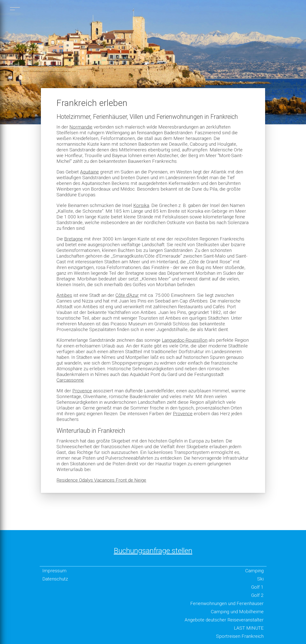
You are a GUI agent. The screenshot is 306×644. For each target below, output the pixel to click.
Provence (82, 391)
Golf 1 (257, 587)
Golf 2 (257, 595)
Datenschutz (55, 579)
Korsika (141, 205)
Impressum (54, 571)
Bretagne (73, 239)
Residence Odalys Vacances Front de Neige (101, 480)
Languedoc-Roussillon (185, 340)
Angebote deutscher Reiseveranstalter (224, 620)
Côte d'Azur (127, 295)
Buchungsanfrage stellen (153, 551)
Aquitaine (89, 172)
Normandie (81, 127)
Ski (260, 579)
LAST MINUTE (249, 628)
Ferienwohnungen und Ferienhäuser (227, 603)
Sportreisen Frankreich (240, 636)
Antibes (64, 295)
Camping (254, 571)
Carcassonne (70, 380)
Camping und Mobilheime (237, 612)
